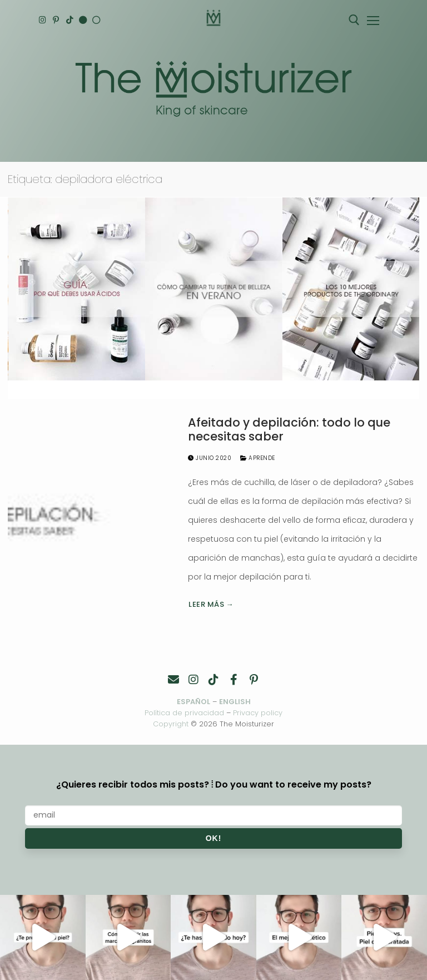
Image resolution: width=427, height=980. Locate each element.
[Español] (99, 20)
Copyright (171, 724)
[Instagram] (43, 20)
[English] (85, 20)
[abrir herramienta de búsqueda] (354, 20)
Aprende (258, 458)
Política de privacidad (184, 713)
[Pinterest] (57, 20)
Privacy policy (258, 713)
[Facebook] (234, 680)
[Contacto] (173, 680)
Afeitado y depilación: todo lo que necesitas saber (289, 430)
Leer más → (211, 604)
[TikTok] (71, 20)
